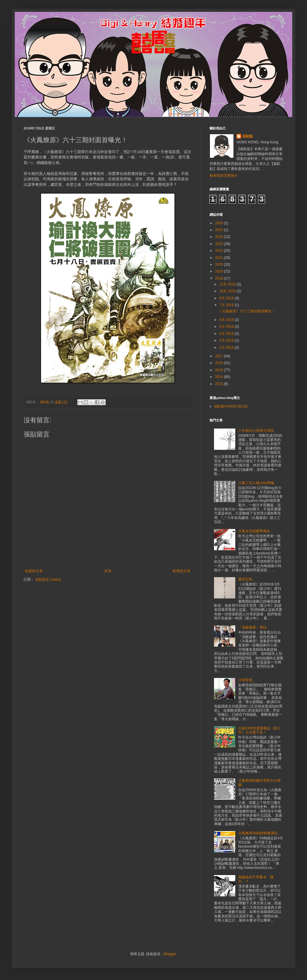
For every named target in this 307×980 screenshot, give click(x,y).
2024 (220, 237)
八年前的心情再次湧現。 (258, 431)
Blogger (170, 954)
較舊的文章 (182, 571)
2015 (220, 370)
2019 (220, 271)
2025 (220, 230)
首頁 (108, 571)
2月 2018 (227, 340)
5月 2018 (227, 327)
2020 (220, 265)
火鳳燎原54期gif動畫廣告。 (260, 833)
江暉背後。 (247, 680)
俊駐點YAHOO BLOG (231, 406)
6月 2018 (227, 320)
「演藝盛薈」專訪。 (254, 627)
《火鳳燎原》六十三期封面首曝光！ (247, 311)
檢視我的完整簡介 (224, 176)
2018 (220, 278)
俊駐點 (248, 136)
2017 (220, 356)
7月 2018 (227, 305)
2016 (220, 363)
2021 (220, 258)
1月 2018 (227, 348)
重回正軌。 (247, 579)
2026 (220, 223)
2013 (220, 384)
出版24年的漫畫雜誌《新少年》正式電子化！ (260, 730)
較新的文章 (34, 571)
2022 (220, 251)
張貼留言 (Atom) (48, 580)
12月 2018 (228, 284)
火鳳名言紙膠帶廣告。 (256, 531)
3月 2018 (227, 334)
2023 (220, 244)
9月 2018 (227, 298)
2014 (220, 377)
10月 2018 (228, 291)
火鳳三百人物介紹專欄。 (258, 483)
